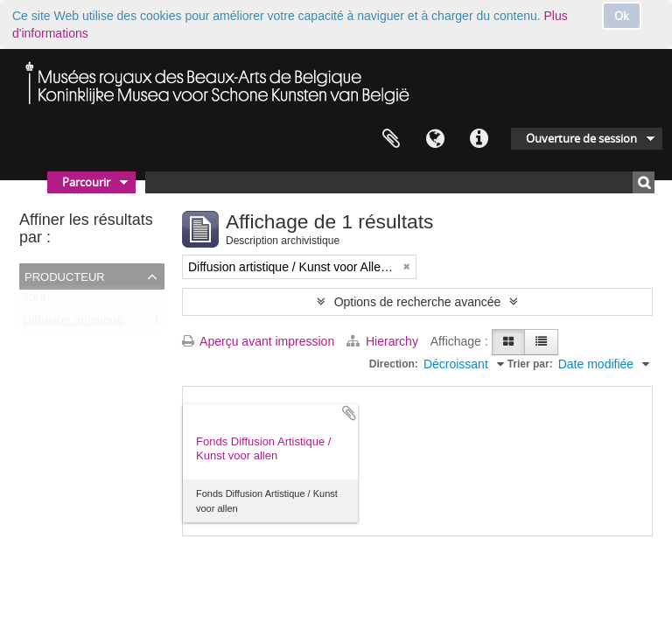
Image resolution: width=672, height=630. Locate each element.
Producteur (65, 276)
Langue (435, 139)
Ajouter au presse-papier (349, 413)
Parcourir (86, 182)
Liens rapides (479, 139)
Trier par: (530, 364)
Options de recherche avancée (418, 302)
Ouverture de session (581, 138)
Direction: (394, 364)
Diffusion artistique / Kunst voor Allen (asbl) (140, 324)
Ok (622, 16)
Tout (34, 301)
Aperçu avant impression (258, 341)
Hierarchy (384, 341)
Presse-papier (391, 139)
